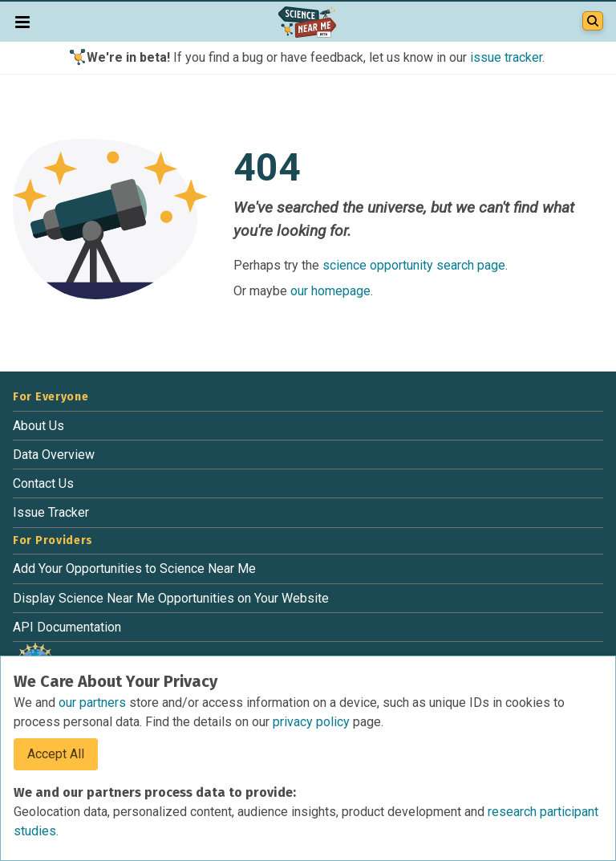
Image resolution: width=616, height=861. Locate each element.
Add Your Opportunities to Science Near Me (134, 569)
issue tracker (506, 57)
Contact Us (43, 483)
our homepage (330, 291)
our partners (94, 703)
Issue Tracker (51, 512)
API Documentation (67, 627)
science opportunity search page (414, 265)
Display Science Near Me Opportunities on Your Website (171, 598)
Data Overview (54, 455)
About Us (38, 426)
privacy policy (313, 722)
